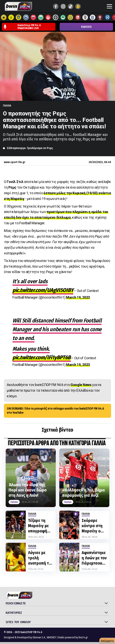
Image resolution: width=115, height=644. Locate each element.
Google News (81, 385)
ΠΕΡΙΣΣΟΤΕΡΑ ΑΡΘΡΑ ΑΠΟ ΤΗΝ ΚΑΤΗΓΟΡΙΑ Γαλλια (57, 443)
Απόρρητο (107, 641)
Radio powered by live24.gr (73, 637)
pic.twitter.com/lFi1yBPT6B (42, 357)
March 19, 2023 (78, 297)
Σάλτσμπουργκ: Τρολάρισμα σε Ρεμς (30, 148)
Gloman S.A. (39, 637)
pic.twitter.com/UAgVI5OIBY (43, 290)
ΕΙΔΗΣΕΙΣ (86, 27)
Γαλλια (7, 106)
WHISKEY (51, 637)
